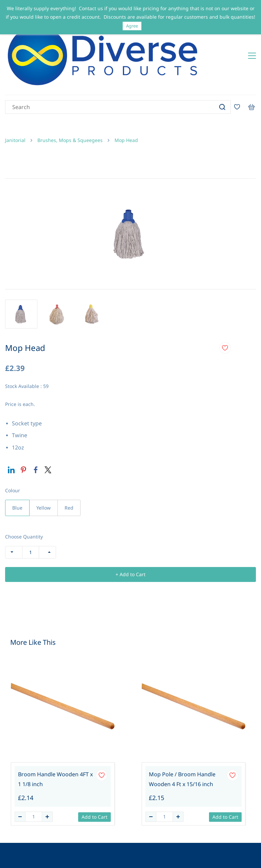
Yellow (43, 479)
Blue (17, 479)
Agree (132, 26)
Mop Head (126, 111)
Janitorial (15, 111)
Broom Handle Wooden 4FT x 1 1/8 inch (55, 750)
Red (69, 479)
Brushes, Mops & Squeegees (70, 111)
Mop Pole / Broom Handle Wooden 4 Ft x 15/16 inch (182, 750)
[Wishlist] (240, 77)
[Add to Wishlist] (225, 319)
